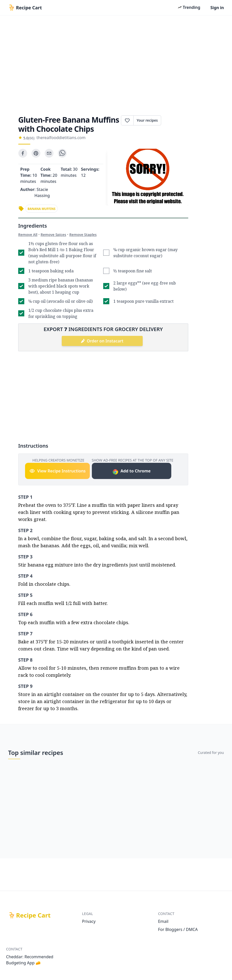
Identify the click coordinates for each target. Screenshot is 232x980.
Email (163, 921)
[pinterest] (36, 153)
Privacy (89, 921)
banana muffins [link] (41, 209)
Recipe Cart (33, 915)
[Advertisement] (116, 64)
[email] (49, 153)
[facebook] (23, 153)
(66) (31, 138)
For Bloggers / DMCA (178, 929)
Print (175, 120)
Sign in (217, 8)
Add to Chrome (131, 472)
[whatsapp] (62, 153)
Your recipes (147, 120)
